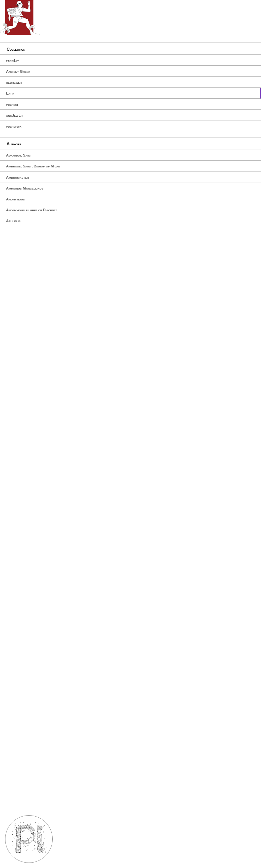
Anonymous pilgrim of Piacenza (32, 210)
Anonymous (15, 199)
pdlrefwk (14, 126)
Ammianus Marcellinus (25, 188)
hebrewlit (14, 82)
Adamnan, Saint (19, 155)
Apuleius (13, 221)
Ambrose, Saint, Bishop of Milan (33, 166)
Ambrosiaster (18, 177)
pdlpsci (12, 104)
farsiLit (12, 61)
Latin (10, 93)
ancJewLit (15, 115)
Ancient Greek (18, 71)
